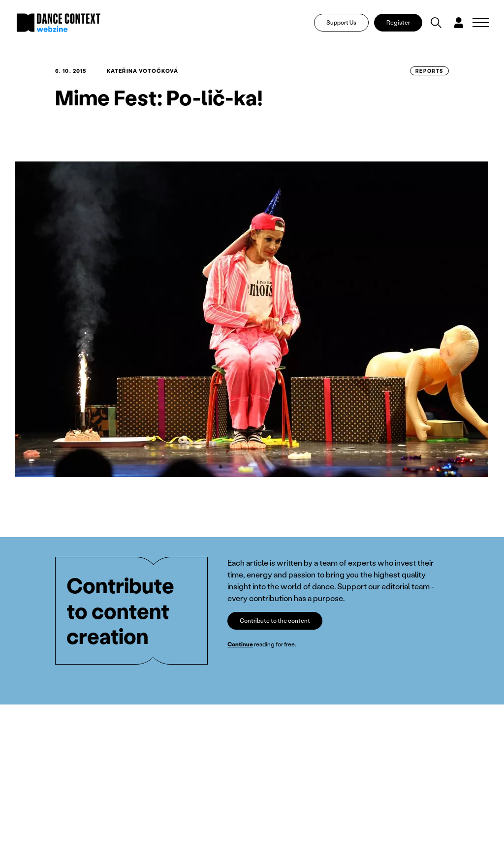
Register (398, 22)
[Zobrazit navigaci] (481, 23)
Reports (429, 71)
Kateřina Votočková (142, 71)
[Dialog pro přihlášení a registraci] (459, 23)
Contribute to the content (275, 621)
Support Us (341, 22)
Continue (240, 644)
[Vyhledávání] (436, 23)
